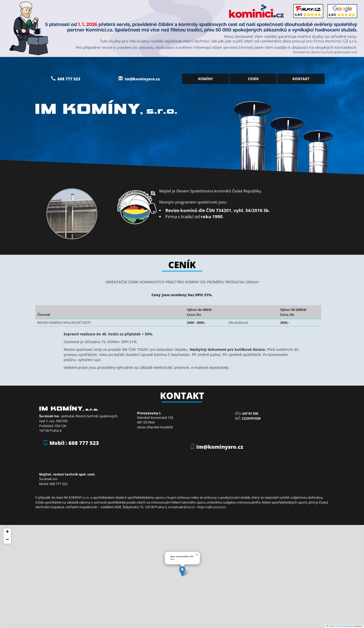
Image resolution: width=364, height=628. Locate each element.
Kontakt (301, 79)
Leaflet (331, 626)
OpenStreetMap (345, 626)
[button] (182, 571)
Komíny (206, 79)
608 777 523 (66, 79)
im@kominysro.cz (142, 79)
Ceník (253, 79)
